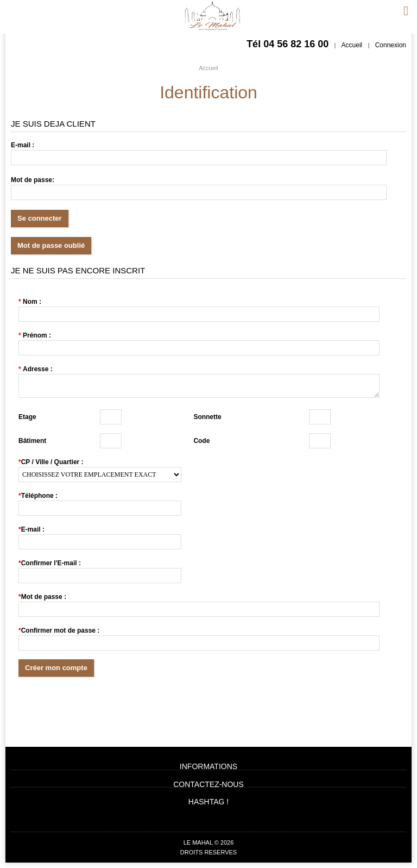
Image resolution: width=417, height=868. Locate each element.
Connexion (391, 45)
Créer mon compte (56, 668)
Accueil (352, 45)
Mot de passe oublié (51, 245)
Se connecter (40, 218)
